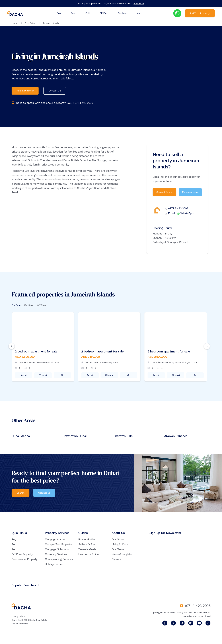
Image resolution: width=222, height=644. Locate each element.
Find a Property (25, 91)
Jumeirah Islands (51, 23)
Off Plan (104, 13)
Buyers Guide (86, 539)
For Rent (29, 305)
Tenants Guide (87, 549)
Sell (88, 13)
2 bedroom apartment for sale (36, 351)
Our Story (118, 539)
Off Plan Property (22, 554)
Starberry (23, 624)
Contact (122, 13)
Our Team (118, 549)
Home (14, 23)
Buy (59, 13)
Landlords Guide (88, 554)
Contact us (44, 493)
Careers (116, 559)
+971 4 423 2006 (83, 103)
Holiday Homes (54, 564)
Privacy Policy (18, 616)
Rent (73, 13)
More (139, 13)
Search (21, 493)
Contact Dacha (164, 192)
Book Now (139, 3)
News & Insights (122, 554)
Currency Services (56, 554)
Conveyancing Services (59, 559)
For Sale (16, 305)
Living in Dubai (120, 544)
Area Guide (30, 23)
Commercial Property (24, 559)
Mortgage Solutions (57, 549)
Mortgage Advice (55, 539)
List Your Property (200, 13)
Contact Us (55, 91)
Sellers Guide (87, 544)
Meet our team (190, 192)
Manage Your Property (58, 544)
